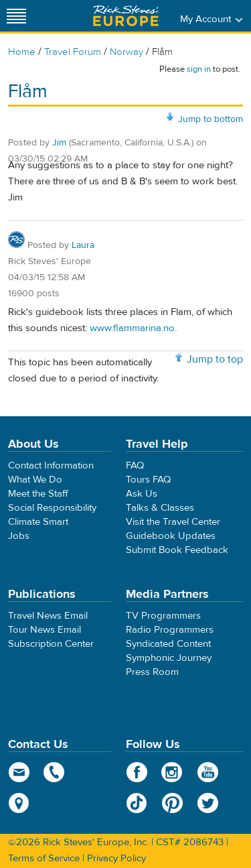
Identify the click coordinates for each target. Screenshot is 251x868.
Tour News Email (45, 630)
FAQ (135, 466)
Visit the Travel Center (173, 522)
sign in (199, 69)
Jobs (19, 536)
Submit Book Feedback (177, 550)
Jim (59, 143)
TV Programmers (163, 616)
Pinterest (172, 803)
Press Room (152, 672)
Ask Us (142, 494)
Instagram (172, 772)
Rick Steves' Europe (126, 16)
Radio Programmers (170, 630)
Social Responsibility (52, 508)
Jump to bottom (211, 119)
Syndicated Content (168, 644)
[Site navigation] (17, 16)
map (19, 803)
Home (22, 52)
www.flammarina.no (132, 328)
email (19, 772)
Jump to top (215, 359)
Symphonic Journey (169, 658)
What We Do (35, 480)
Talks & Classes (160, 508)
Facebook (137, 772)
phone (55, 772)
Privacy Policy (116, 858)
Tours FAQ (148, 480)
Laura (83, 245)
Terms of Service (44, 858)
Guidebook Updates (171, 536)
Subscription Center (51, 644)
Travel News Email (48, 616)
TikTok (137, 803)
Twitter (208, 803)
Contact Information (51, 466)
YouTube (208, 772)
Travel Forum (73, 52)
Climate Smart (38, 522)
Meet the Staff (38, 494)
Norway (127, 52)
